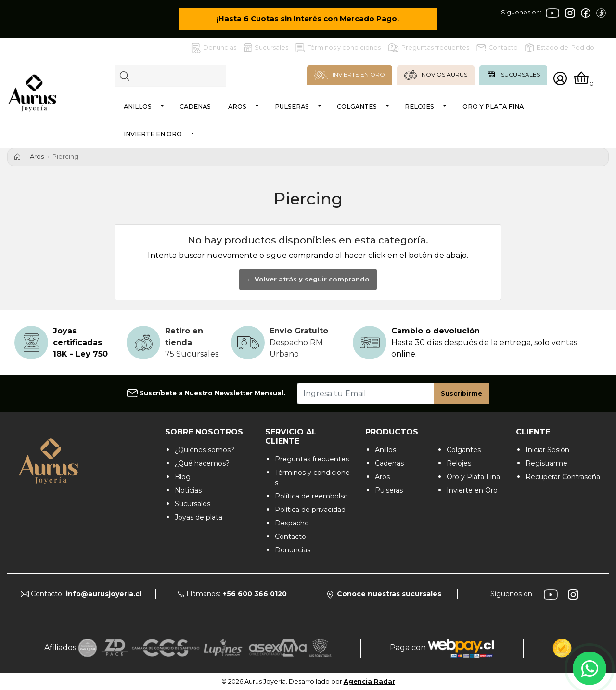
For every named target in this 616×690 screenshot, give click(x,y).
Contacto (497, 48)
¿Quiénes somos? (205, 450)
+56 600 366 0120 (255, 594)
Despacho (292, 523)
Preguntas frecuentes (429, 48)
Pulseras (292, 107)
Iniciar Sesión (547, 450)
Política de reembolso (311, 496)
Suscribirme (462, 393)
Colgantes (357, 107)
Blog (183, 477)
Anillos (138, 107)
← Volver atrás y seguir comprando (308, 279)
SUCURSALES (513, 75)
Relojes (419, 107)
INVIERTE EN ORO (350, 75)
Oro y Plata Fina (493, 107)
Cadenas (195, 107)
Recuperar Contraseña (563, 477)
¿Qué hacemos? (202, 463)
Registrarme (546, 463)
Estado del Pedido (560, 48)
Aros (237, 107)
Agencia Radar (369, 682)
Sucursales (266, 48)
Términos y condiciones (338, 48)
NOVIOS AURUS (436, 75)
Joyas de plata (199, 517)
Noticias (188, 490)
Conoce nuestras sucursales (384, 594)
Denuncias (214, 48)
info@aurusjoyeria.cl (104, 594)
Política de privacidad (310, 510)
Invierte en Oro (153, 134)
